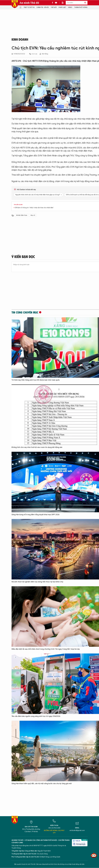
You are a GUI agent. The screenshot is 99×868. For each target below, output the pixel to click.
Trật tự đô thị (29, 7)
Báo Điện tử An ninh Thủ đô (15, 4)
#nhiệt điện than (22, 215)
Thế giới (54, 7)
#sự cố (33, 215)
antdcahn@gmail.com (77, 830)
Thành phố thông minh (83, 7)
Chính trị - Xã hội (43, 7)
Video (70, 7)
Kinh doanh (20, 39)
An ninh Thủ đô (29, 3)
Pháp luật (62, 7)
